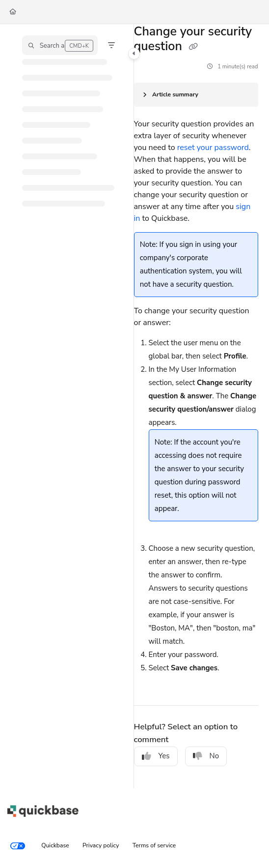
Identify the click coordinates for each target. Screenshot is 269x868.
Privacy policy (101, 845)
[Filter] (111, 45)
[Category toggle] (134, 54)
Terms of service (154, 845)
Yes (156, 756)
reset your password (213, 148)
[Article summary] (196, 95)
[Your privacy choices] (18, 846)
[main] (196, 406)
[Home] (13, 12)
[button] (60, 45)
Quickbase (55, 845)
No (206, 756)
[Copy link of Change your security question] (193, 47)
